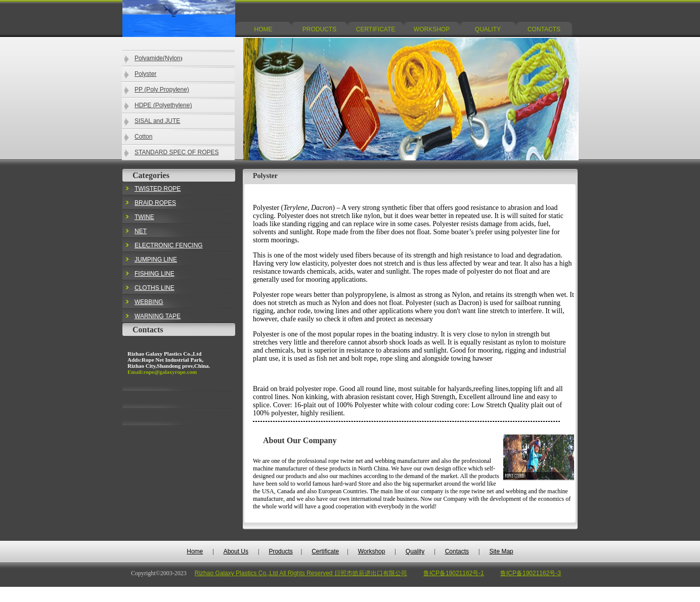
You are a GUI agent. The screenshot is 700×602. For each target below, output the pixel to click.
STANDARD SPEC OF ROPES (177, 152)
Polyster (145, 74)
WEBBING (149, 302)
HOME (264, 29)
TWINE (144, 217)
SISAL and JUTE (157, 121)
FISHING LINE (155, 274)
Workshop (372, 551)
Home (195, 551)
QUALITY (488, 29)
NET (141, 231)
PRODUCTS (319, 29)
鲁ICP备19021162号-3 (531, 573)
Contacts (457, 551)
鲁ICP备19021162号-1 (454, 573)
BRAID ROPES (155, 203)
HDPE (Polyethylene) (163, 105)
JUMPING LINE (156, 260)
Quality (415, 551)
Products (280, 551)
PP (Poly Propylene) (162, 90)
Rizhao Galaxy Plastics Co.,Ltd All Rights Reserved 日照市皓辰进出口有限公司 (301, 573)
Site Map (501, 551)
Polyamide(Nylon (158, 58)
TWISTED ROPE (158, 189)
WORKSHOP (432, 29)
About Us (236, 551)
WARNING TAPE (158, 316)
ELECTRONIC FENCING (169, 245)
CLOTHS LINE (155, 288)
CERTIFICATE (376, 29)
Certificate (325, 551)
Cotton (143, 137)
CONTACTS (544, 29)
